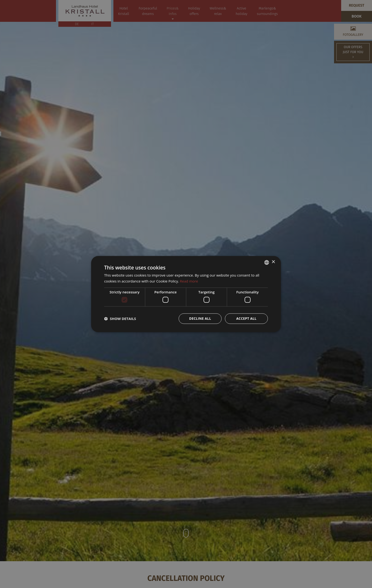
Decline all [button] (200, 318)
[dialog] (186, 294)
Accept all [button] (246, 318)
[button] (120, 319)
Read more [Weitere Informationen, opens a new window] (189, 281)
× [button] (273, 262)
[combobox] (267, 262)
